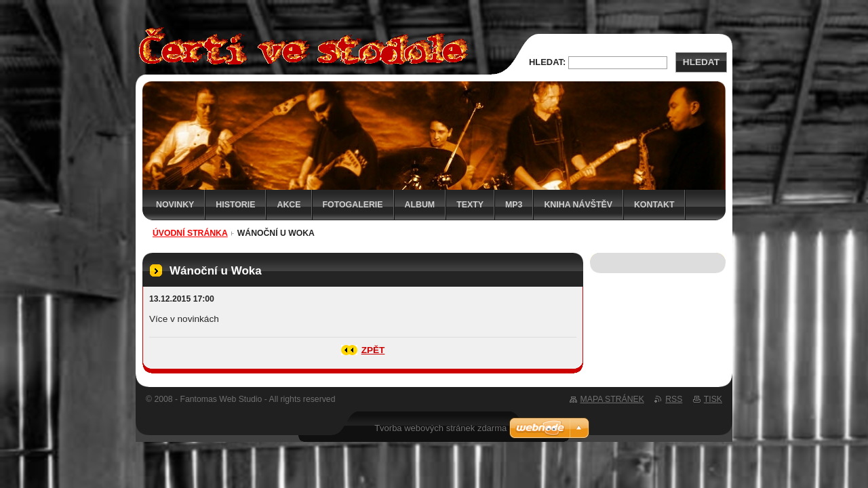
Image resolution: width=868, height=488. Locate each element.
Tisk (713, 399)
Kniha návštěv (578, 205)
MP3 (514, 205)
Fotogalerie (353, 205)
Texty (470, 205)
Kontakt (654, 205)
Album (420, 205)
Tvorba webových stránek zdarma (440, 428)
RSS (674, 399)
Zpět (373, 350)
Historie (235, 205)
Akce (289, 205)
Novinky (175, 205)
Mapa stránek (612, 399)
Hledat (701, 62)
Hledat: (547, 62)
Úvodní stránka (190, 233)
